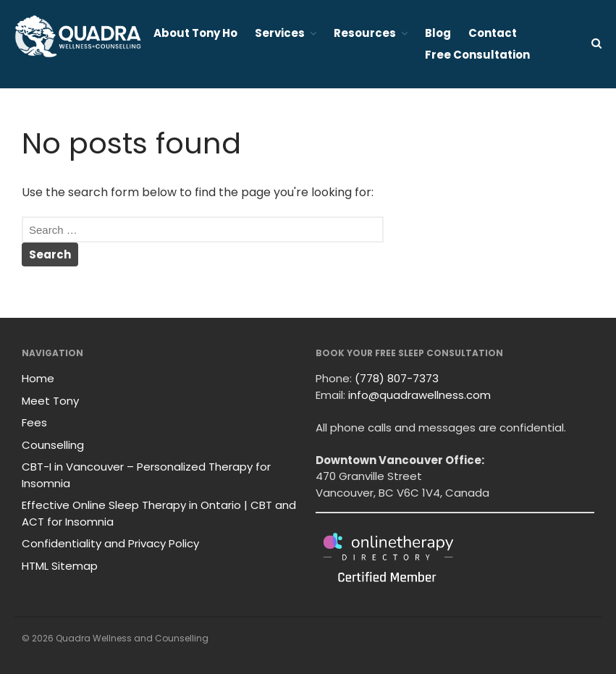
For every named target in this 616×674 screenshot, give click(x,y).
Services (280, 33)
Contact (493, 33)
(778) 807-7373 (397, 378)
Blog (438, 33)
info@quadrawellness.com (419, 395)
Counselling (53, 445)
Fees (34, 422)
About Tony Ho (195, 33)
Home (38, 378)
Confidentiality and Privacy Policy (110, 543)
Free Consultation (477, 55)
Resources (365, 33)
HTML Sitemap (60, 566)
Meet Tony (50, 401)
